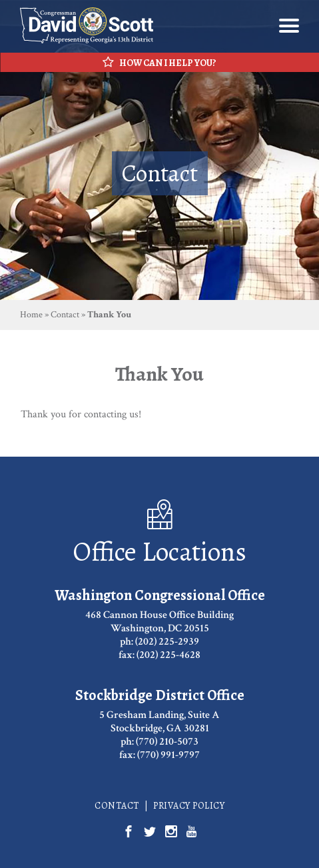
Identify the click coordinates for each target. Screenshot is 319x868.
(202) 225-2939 (167, 642)
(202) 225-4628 (168, 655)
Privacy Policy (189, 806)
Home (31, 315)
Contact (65, 315)
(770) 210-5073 (167, 742)
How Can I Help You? (159, 63)
